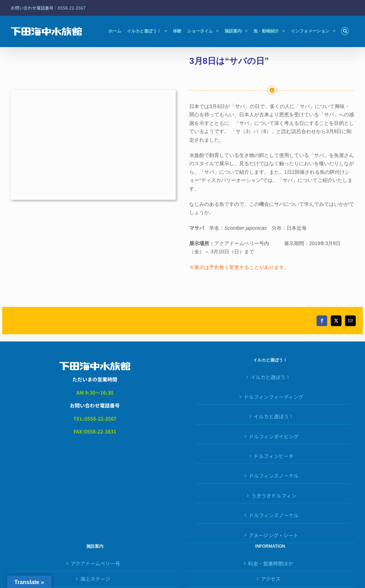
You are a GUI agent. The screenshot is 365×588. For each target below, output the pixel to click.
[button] (345, 31)
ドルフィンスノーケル (274, 476)
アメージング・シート (274, 535)
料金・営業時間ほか (271, 563)
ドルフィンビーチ (274, 456)
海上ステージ (95, 579)
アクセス (271, 579)
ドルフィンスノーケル (274, 515)
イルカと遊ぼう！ (271, 377)
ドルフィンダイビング (274, 436)
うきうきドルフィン (274, 496)
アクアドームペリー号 (95, 563)
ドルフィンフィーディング (274, 397)
